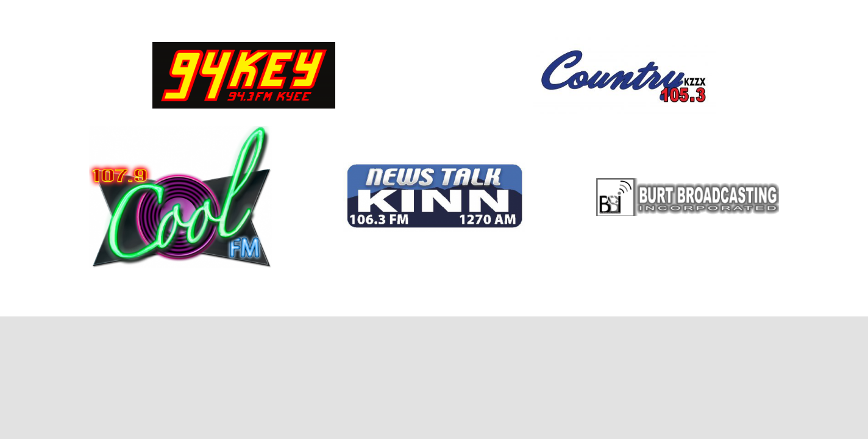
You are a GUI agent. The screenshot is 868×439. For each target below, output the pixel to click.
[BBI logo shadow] (688, 183)
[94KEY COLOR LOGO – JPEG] (244, 47)
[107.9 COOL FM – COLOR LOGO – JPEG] (180, 131)
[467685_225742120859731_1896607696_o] (624, 41)
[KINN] (434, 166)
